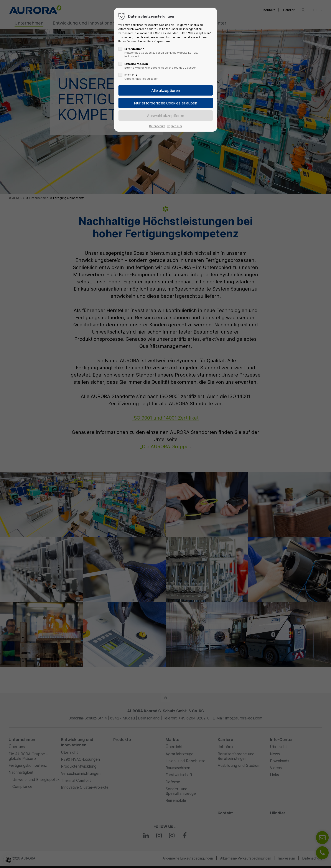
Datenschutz (157, 126)
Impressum (175, 126)
